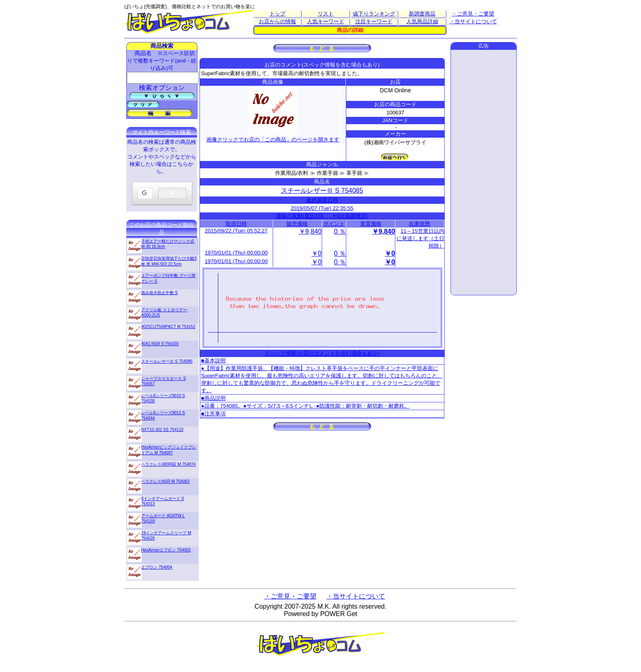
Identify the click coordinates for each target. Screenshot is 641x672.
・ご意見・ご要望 (473, 14)
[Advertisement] (484, 172)
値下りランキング (374, 14)
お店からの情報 (277, 21)
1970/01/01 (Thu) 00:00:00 (236, 253)
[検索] (144, 193)
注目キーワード (374, 21)
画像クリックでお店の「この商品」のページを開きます (273, 136)
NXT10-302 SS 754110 (162, 430)
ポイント (334, 224)
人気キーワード (326, 21)
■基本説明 (213, 361)
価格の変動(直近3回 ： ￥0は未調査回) (322, 216)
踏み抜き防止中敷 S (159, 293)
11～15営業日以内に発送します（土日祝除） (420, 238)
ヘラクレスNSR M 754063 (165, 481)
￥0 (317, 253)
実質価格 (371, 224)
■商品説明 (213, 398)
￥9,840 (310, 231)
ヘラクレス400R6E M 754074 (168, 464)
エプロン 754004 (157, 567)
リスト (326, 14)
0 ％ (340, 231)
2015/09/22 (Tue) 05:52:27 (236, 231)
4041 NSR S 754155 (160, 344)
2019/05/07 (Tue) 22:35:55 (322, 208)
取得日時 (236, 224)
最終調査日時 (322, 200)
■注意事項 (213, 414)
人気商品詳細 (422, 21)
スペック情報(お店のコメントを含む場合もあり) (322, 353)
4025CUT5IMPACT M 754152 (168, 327)
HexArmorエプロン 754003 (166, 550)
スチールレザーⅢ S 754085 (322, 191)
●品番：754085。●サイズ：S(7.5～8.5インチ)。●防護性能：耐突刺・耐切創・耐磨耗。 (305, 406)
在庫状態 (419, 224)
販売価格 (297, 224)
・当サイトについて (473, 21)
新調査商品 (422, 14)
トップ (277, 14)
